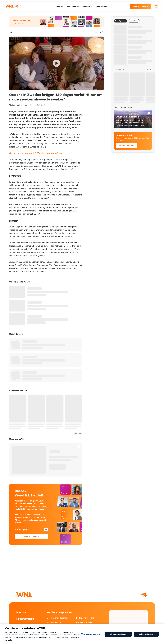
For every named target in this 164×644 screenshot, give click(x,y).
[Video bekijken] (56, 63)
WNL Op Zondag (54, 622)
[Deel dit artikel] (102, 32)
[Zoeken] (125, 6)
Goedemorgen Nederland (58, 618)
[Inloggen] (156, 6)
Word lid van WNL (140, 6)
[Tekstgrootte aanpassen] (96, 32)
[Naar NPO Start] (144, 595)
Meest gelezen (121, 21)
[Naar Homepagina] (12, 6)
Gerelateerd (134, 21)
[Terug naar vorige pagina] (11, 32)
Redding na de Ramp (85, 618)
